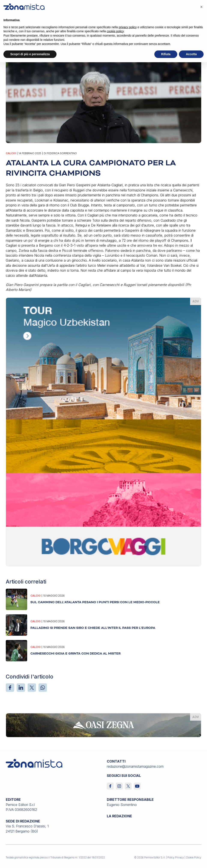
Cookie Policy (194, 857)
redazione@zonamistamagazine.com (135, 766)
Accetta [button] (191, 54)
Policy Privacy (176, 857)
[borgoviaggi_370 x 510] (103, 432)
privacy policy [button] (128, 27)
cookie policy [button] (115, 31)
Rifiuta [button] (166, 54)
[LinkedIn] (21, 688)
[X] (32, 688)
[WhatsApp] (43, 688)
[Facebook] (10, 688)
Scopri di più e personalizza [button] (30, 54)
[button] (201, 7)
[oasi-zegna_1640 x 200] (103, 725)
